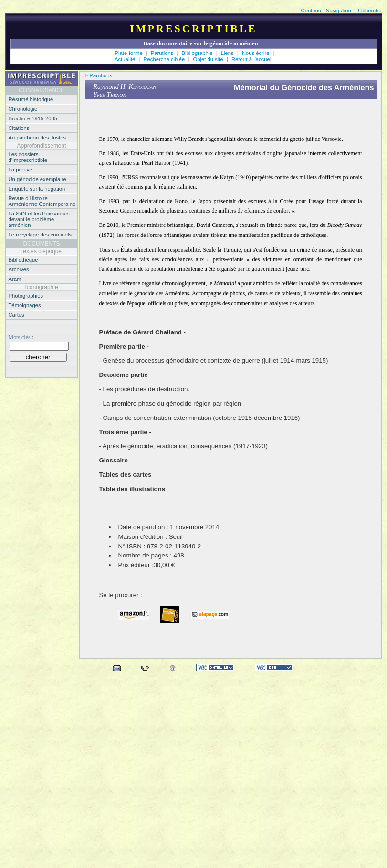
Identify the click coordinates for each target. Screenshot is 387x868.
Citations (19, 128)
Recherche (368, 11)
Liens (228, 53)
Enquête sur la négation (37, 189)
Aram (15, 279)
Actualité (125, 59)
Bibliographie (198, 53)
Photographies (26, 296)
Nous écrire (256, 53)
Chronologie (23, 109)
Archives (19, 269)
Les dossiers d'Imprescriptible (28, 157)
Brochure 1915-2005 (33, 118)
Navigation (339, 11)
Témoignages (25, 305)
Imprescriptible (193, 28)
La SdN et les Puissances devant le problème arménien (39, 219)
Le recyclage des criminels (40, 235)
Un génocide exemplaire (37, 179)
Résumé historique (31, 99)
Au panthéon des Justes (37, 138)
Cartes (16, 315)
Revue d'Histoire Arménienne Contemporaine (42, 201)
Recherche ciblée (165, 59)
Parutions (162, 53)
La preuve (21, 170)
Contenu (311, 11)
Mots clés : (21, 337)
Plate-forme (129, 53)
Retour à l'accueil (252, 59)
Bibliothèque (23, 260)
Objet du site (209, 59)
